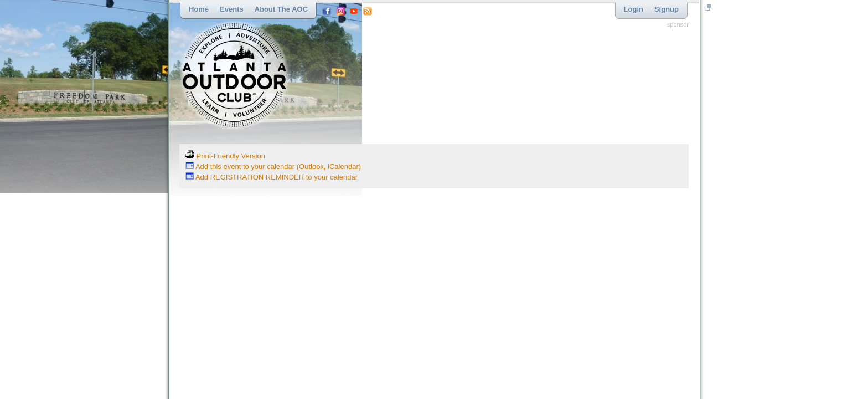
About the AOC (281, 9)
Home (199, 9)
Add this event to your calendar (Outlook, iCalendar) (273, 167)
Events (232, 9)
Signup (666, 9)
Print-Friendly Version (225, 156)
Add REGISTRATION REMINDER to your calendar (272, 177)
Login (634, 9)
